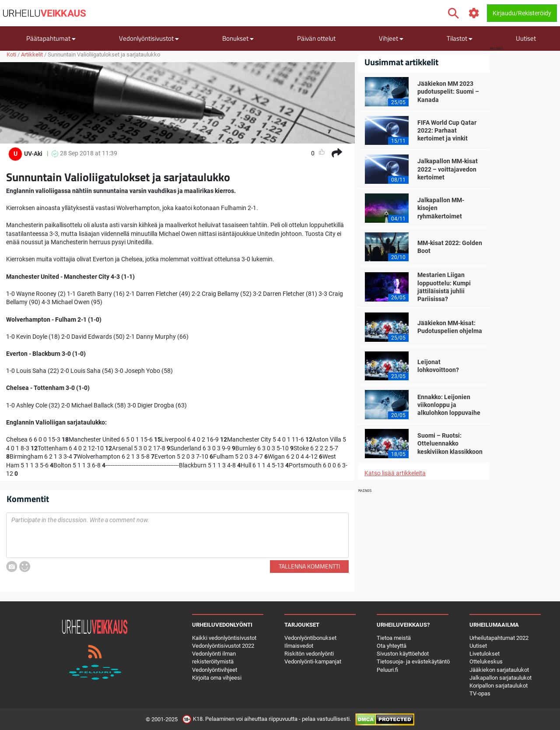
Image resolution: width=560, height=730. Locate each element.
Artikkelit (32, 54)
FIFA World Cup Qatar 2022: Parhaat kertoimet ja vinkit (447, 130)
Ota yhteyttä (392, 646)
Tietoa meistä (394, 638)
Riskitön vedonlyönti (309, 654)
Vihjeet (391, 38)
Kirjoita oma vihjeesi (217, 678)
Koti (11, 54)
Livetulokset (485, 654)
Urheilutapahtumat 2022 (499, 638)
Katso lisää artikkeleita (395, 473)
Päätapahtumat (51, 38)
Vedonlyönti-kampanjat (313, 662)
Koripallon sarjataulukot (499, 686)
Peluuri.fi (387, 670)
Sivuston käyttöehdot (403, 654)
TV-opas (480, 693)
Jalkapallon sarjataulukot (500, 678)
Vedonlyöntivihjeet (215, 670)
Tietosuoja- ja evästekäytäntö (413, 662)
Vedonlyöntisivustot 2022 (223, 646)
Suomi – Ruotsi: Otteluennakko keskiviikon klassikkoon (450, 443)
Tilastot (460, 38)
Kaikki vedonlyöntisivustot (224, 638)
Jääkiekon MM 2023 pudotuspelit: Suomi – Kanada (448, 91)
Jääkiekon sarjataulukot (499, 670)
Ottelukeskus (486, 662)
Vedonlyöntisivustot (149, 38)
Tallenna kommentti (309, 566)
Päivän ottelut (316, 38)
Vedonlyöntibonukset (310, 638)
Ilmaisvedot (299, 646)
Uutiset (526, 38)
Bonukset (238, 38)
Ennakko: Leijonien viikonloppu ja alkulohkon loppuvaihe (449, 405)
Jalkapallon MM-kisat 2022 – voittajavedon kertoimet (448, 169)
